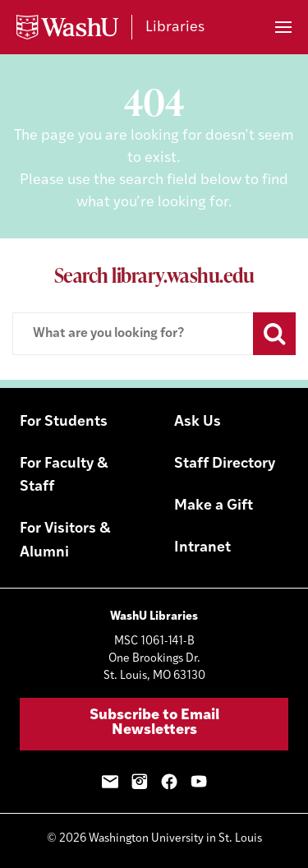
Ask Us (198, 422)
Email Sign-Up (110, 782)
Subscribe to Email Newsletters (154, 723)
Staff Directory (225, 464)
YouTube (199, 782)
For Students (64, 422)
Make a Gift (214, 506)
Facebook (169, 782)
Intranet (202, 548)
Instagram (140, 782)
